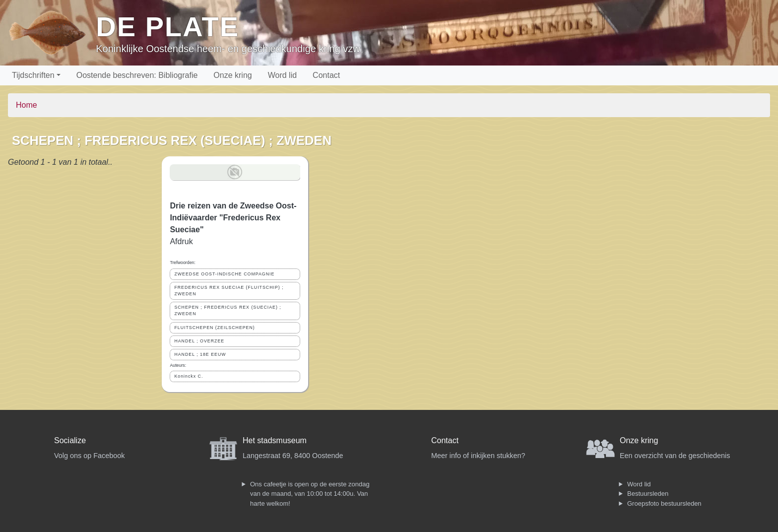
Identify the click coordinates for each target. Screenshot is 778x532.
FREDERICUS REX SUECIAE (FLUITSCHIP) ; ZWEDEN (229, 291)
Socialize (70, 440)
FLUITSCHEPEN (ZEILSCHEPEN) (214, 328)
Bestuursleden (648, 494)
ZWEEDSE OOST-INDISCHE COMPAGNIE (224, 274)
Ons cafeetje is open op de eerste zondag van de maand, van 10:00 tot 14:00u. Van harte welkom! (310, 494)
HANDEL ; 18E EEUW (200, 354)
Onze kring (232, 75)
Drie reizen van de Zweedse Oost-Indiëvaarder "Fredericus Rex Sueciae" (233, 218)
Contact (326, 75)
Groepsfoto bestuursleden (664, 503)
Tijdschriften (33, 75)
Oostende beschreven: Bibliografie (137, 75)
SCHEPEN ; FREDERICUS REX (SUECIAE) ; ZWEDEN (227, 310)
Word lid (282, 75)
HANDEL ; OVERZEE (199, 341)
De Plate (167, 27)
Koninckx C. (189, 376)
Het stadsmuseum (275, 440)
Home (27, 105)
